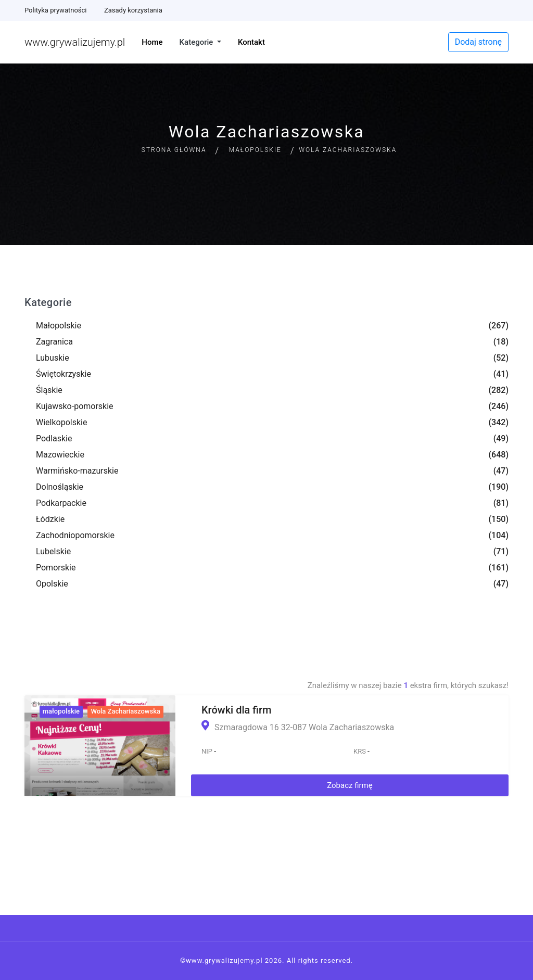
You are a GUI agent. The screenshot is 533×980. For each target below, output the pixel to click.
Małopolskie (255, 150)
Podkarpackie (61, 503)
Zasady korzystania (133, 10)
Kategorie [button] (198, 42)
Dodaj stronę (478, 42)
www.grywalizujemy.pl (75, 42)
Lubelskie (53, 551)
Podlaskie (54, 438)
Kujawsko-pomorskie (75, 406)
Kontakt (251, 42)
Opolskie (52, 584)
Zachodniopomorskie (75, 535)
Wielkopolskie (61, 422)
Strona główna (174, 150)
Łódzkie (50, 519)
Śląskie (49, 390)
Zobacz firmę (350, 785)
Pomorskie (56, 568)
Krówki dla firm (236, 710)
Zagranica (54, 342)
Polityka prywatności (55, 10)
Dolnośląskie (60, 487)
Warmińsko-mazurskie (77, 471)
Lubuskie (53, 358)
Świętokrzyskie (64, 374)
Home (152, 42)
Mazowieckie (60, 455)
